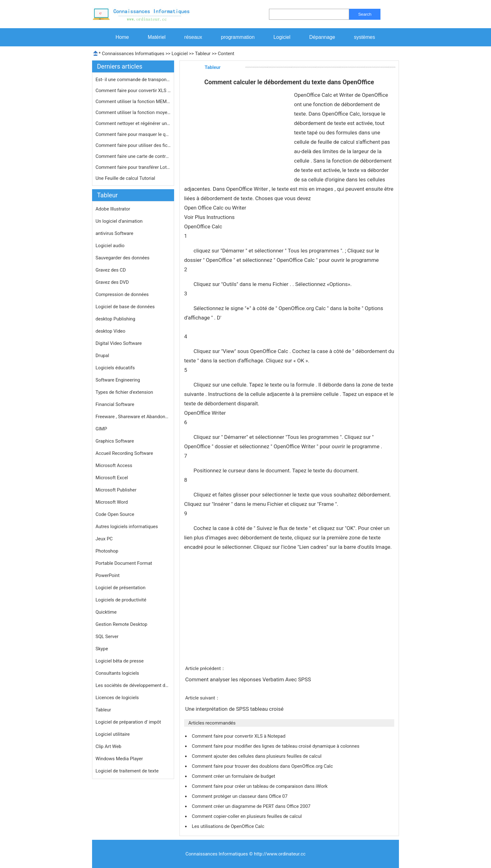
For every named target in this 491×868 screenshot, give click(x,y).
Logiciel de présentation (120, 588)
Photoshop (107, 551)
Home (122, 37)
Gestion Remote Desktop (121, 624)
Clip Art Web (109, 746)
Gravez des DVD (112, 282)
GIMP (101, 429)
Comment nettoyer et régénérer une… (133, 123)
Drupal (102, 356)
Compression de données (122, 294)
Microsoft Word (112, 502)
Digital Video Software (119, 343)
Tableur (203, 54)
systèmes (364, 37)
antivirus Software (114, 233)
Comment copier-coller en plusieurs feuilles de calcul (247, 816)
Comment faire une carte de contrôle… (133, 156)
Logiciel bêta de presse (120, 661)
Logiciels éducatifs (115, 368)
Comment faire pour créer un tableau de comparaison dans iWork (260, 786)
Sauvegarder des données (122, 258)
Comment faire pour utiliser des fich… (133, 145)
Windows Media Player (119, 759)
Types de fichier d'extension (124, 392)
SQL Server (107, 637)
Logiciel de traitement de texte (127, 771)
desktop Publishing (115, 319)
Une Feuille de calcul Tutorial (126, 178)
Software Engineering (118, 380)
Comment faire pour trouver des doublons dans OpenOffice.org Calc (263, 766)
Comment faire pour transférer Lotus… (133, 167)
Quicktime (106, 612)
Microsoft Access (114, 465)
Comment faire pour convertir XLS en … (133, 91)
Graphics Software (115, 441)
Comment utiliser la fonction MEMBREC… (133, 101)
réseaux (193, 37)
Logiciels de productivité (121, 600)
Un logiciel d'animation (119, 221)
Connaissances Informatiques (133, 54)
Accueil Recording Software (124, 453)
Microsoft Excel (112, 478)
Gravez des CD (111, 270)
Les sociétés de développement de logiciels (133, 685)
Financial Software (115, 404)
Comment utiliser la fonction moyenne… (133, 112)
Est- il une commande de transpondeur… (133, 80)
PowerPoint (108, 575)
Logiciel (282, 37)
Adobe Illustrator (113, 209)
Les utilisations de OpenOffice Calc (228, 826)
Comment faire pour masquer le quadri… (133, 134)
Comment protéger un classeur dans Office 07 (240, 796)
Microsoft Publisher (116, 490)
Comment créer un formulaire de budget (234, 776)
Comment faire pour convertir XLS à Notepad (239, 736)
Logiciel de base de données (125, 307)
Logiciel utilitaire (113, 734)
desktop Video (110, 331)
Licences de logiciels (117, 698)
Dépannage (322, 37)
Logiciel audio (110, 246)
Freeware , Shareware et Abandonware (133, 417)
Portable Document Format (124, 563)
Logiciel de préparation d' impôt (128, 722)
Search (365, 14)
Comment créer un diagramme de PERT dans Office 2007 (252, 806)
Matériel (157, 37)
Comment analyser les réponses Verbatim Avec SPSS (249, 679)
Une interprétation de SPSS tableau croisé (235, 709)
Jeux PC (104, 539)
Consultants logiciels (117, 673)
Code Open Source (115, 514)
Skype (102, 649)
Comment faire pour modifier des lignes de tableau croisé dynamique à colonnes (276, 746)
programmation (238, 37)
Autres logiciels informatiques (127, 527)
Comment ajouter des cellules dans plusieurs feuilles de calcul (257, 756)
